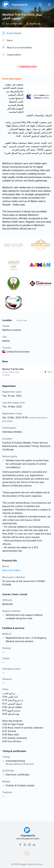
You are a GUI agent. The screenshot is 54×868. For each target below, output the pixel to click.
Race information (12, 570)
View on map (22, 320)
